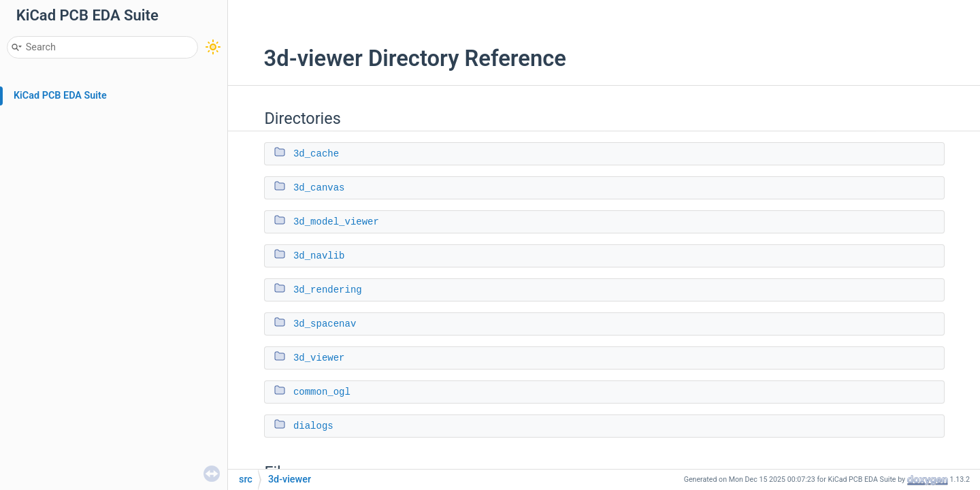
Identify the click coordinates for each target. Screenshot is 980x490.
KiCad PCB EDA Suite (60, 96)
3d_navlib (319, 256)
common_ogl (322, 392)
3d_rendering (328, 290)
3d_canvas (319, 188)
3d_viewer (319, 358)
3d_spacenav (325, 324)
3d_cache (316, 154)
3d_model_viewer (336, 222)
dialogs (313, 426)
